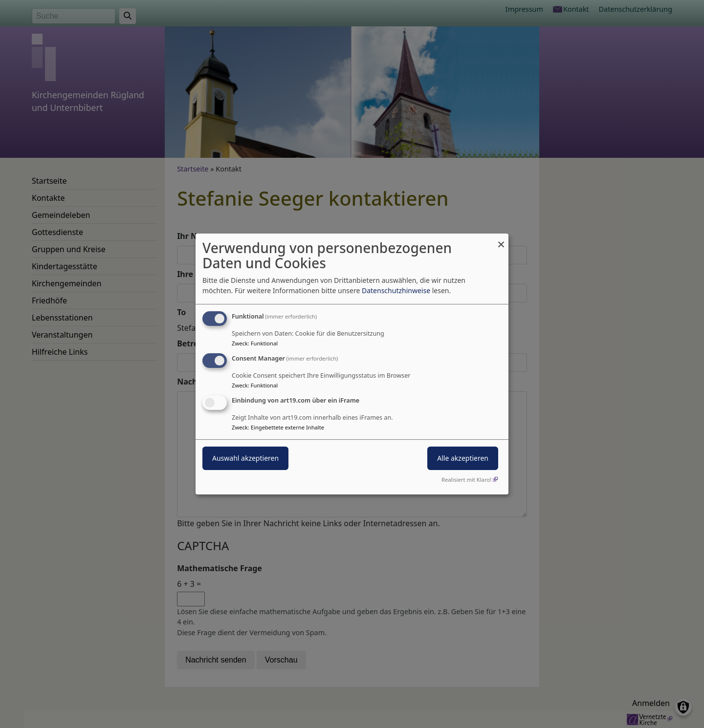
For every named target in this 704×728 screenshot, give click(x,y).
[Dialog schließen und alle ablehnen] (501, 240)
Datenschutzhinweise (396, 290)
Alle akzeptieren (463, 458)
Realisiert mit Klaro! (466, 480)
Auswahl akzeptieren (245, 458)
